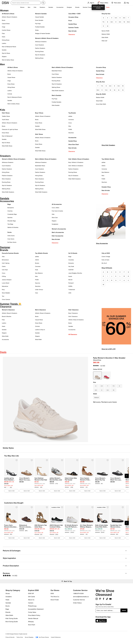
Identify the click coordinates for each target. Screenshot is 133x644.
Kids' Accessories (57, 236)
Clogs (4, 27)
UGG (70, 293)
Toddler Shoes (6, 116)
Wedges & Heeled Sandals (43, 33)
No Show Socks (12, 242)
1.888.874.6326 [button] (78, 593)
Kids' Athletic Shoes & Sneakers (79, 159)
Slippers (4, 56)
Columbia (71, 260)
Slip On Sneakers (73, 176)
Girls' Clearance (73, 316)
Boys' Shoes (39, 113)
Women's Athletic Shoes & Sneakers (47, 38)
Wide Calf (104, 41)
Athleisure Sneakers (41, 42)
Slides (37, 30)
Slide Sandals (56, 105)
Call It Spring (6, 263)
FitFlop (4, 276)
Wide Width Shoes (7, 146)
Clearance (72, 34)
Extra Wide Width (101, 104)
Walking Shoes (39, 58)
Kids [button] (35, 7)
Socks (9, 232)
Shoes (8, 593)
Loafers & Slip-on (40, 330)
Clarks (4, 266)
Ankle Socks (11, 236)
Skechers (71, 133)
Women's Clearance (8, 310)
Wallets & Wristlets (13, 227)
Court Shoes (55, 74)
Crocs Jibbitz (55, 208)
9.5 (120, 22)
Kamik (70, 276)
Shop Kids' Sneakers (108, 152)
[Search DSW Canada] (26, 3)
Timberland (72, 290)
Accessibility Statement (36, 609)
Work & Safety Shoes (8, 60)
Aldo (3, 256)
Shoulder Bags (12, 221)
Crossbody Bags (12, 214)
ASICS (103, 166)
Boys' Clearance (73, 313)
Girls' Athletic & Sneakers (76, 166)
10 (124, 22)
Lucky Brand (6, 283)
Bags (9, 204)
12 (108, 26)
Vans (37, 293)
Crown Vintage (106, 256)
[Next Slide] (127, 476)
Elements (71, 263)
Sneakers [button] (42, 7)
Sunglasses (55, 224)
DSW (52, 593)
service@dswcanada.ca (81, 597)
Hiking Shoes (6, 40)
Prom (70, 21)
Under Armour (39, 290)
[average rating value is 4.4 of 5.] (98, 366)
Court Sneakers (39, 45)
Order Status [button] (77, 603)
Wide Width (105, 37)
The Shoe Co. (55, 597)
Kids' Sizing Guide (12, 618)
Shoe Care (55, 217)
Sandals (51, 7)
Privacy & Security (10, 637)
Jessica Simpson (7, 280)
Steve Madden (6, 293)
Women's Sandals (41, 14)
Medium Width (106, 34)
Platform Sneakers (7, 176)
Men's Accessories (58, 232)
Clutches (10, 211)
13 (114, 90)
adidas (70, 116)
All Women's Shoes (8, 14)
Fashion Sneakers (40, 48)
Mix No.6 (104, 263)
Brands (8, 612)
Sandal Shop (73, 24)
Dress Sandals (39, 20)
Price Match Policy (34, 615)
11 (103, 26)
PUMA (70, 129)
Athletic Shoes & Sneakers (9, 17)
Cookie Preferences (56, 637)
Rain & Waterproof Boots (9, 47)
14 (119, 90)
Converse (71, 120)
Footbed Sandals (40, 27)
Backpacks (11, 208)
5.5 (116, 18)
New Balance (105, 172)
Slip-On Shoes (6, 53)
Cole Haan (5, 270)
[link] (11, 482)
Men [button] (29, 7)
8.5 (112, 22)
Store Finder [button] (55, 600)
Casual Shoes (6, 24)
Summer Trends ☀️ (88, 7)
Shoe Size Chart (74, 144)
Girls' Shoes (39, 134)
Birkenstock (5, 260)
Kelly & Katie (105, 260)
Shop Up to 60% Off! (109, 349)
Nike (70, 126)
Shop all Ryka (97, 360)
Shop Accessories (102, 243)
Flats (3, 33)
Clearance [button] (100, 7)
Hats (53, 214)
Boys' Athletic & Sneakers (76, 162)
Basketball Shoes (57, 71)
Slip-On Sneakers (40, 55)
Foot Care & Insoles (57, 211)
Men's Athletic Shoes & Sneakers (62, 67)
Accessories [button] (60, 7)
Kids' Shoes (6, 113)
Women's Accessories (59, 229)
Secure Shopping (29, 637)
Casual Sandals (39, 17)
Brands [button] (77, 7)
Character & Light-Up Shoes (10, 129)
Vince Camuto (6, 299)
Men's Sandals (56, 95)
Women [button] (22, 7)
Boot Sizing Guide (12, 621)
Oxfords (10, 94)
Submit (124, 610)
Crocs (70, 123)
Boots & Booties (7, 316)
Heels (4, 37)
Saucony (38, 283)
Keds (37, 270)
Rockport (71, 283)
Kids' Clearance (73, 310)
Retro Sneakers (6, 179)
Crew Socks (11, 239)
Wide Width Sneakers (58, 91)
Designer (69, 7)
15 (123, 90)
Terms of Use (20, 637)
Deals (108, 7)
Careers (31, 603)
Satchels (10, 217)
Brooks (37, 263)
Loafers (4, 43)
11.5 (106, 90)
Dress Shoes (11, 84)
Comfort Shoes (6, 30)
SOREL (70, 286)
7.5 (103, 22)
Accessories (72, 138)
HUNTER (71, 270)
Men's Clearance (40, 310)
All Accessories (57, 204)
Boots (4, 20)
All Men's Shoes (13, 67)
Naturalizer (5, 286)
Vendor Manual (33, 618)
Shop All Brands (107, 268)
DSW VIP (31, 593)
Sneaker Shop (106, 187)
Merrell (70, 280)
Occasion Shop (73, 17)
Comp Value (32, 612)
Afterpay (31, 622)
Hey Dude (71, 266)
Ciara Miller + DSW (74, 14)
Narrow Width (105, 31)
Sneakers (9, 597)
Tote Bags (10, 224)
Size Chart (32, 625)
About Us (31, 600)
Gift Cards (31, 597)
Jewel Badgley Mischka (75, 273)
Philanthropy (32, 606)
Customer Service (79, 600)
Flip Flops (38, 24)
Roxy (3, 290)
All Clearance (73, 334)
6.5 (124, 18)
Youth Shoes (5, 120)
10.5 (128, 22)
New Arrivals (72, 31)
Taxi (3, 296)
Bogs (70, 256)
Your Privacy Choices (42, 637)
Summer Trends (73, 27)
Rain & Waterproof (7, 136)
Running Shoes (39, 51)
